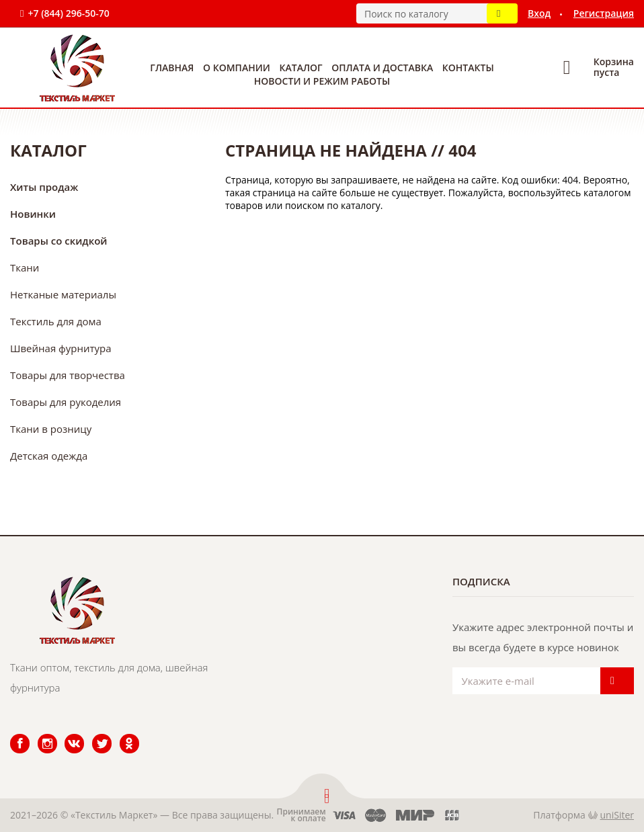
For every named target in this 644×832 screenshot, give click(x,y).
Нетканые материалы (63, 294)
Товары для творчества (68, 375)
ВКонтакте (66, 734)
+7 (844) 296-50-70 (68, 13)
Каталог (301, 68)
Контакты (468, 68)
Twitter (93, 734)
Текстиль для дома (56, 321)
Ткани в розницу (51, 429)
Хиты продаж (44, 187)
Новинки (33, 214)
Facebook (11, 734)
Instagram (39, 734)
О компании (237, 68)
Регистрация (604, 13)
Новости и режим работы (322, 81)
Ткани (25, 267)
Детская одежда (49, 456)
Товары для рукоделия (66, 402)
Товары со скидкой (59, 241)
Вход (539, 13)
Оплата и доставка (382, 68)
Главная (172, 68)
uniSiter (617, 815)
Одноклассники (122, 734)
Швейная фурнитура (61, 348)
